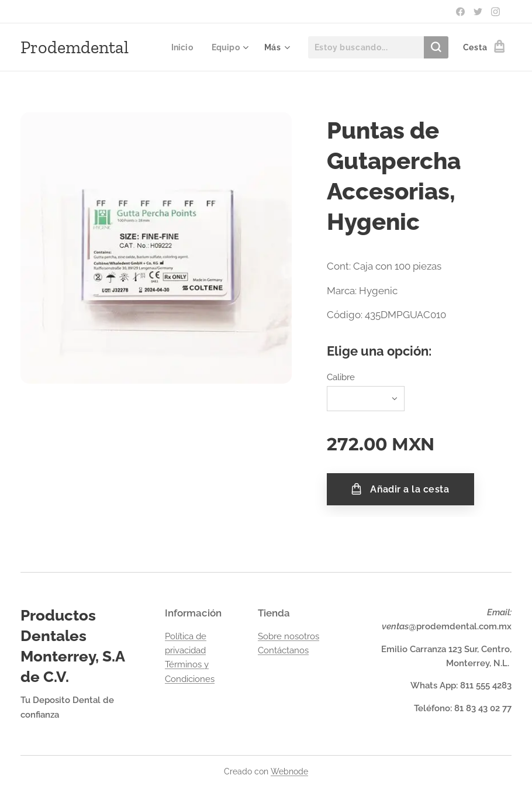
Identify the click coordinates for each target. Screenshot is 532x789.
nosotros (302, 636)
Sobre (271, 636)
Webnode (289, 771)
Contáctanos (283, 650)
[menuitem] (182, 47)
